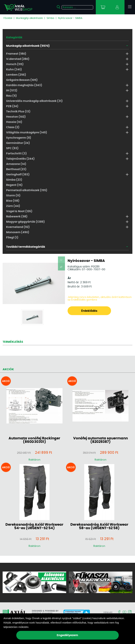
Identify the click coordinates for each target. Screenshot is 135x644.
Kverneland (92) (18, 227)
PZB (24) (12, 106)
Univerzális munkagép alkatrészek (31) (34, 101)
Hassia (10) (14, 122)
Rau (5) (11, 96)
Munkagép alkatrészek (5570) (28, 46)
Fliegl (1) (12, 238)
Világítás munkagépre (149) (27, 133)
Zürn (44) (13, 206)
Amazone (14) (16, 164)
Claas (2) (13, 127)
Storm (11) (13, 196)
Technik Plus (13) (18, 112)
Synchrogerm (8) (19, 138)
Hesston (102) (16, 117)
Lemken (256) (16, 75)
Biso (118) (13, 201)
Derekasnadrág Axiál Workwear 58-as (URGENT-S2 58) (99, 526)
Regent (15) (14, 185)
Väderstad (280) (18, 59)
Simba (50, 18)
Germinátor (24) (18, 143)
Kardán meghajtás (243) (24, 85)
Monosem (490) (18, 232)
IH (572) (12, 90)
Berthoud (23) (16, 169)
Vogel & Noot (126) (19, 211)
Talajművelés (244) (20, 159)
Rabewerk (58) (17, 217)
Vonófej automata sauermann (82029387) (101, 440)
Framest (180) (16, 54)
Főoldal (8, 18)
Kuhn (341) (14, 69)
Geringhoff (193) (18, 175)
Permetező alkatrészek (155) (27, 190)
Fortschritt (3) (16, 154)
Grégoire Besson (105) (22, 80)
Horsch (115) (15, 64)
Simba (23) (14, 180)
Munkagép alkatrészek (29, 18)
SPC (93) (12, 148)
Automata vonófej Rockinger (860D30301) (34, 440)
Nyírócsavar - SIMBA (70, 18)
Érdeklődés (89, 311)
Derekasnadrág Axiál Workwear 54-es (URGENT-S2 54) (34, 526)
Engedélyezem (67, 635)
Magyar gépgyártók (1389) (25, 222)
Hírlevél (108, 612)
